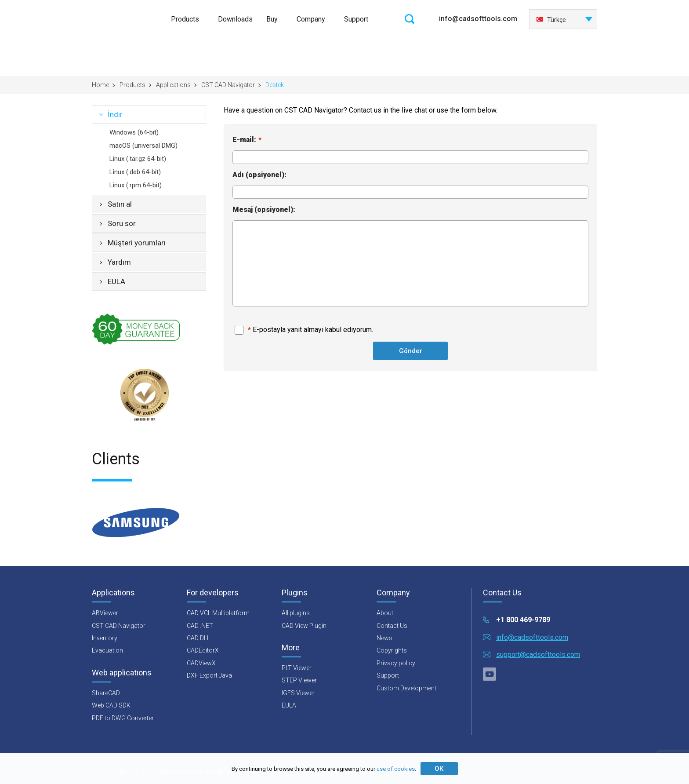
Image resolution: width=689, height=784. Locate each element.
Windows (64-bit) (134, 132)
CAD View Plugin (304, 626)
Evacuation (107, 650)
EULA (116, 281)
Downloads (235, 19)
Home (100, 85)
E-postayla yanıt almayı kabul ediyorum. (313, 330)
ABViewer (105, 613)
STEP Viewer (299, 680)
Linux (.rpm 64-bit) (136, 185)
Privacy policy (396, 663)
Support (356, 19)
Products (185, 19)
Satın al (120, 204)
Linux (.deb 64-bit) (135, 172)
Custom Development (406, 688)
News (384, 638)
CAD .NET (200, 626)
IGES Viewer (298, 693)
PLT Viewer (297, 668)
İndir (115, 114)
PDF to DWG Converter (123, 718)
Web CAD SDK (111, 705)
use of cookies (396, 769)
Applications (173, 85)
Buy (272, 19)
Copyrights (392, 650)
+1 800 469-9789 (523, 620)
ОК (439, 769)
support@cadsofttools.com (538, 655)
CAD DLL (198, 638)
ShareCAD (106, 693)
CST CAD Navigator (228, 85)
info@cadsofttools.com (478, 19)
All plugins (296, 613)
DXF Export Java (209, 675)
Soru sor (122, 223)
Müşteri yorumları (137, 243)
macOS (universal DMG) (143, 146)
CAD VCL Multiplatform (218, 613)
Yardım (119, 262)
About (385, 613)
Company (311, 19)
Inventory (105, 638)
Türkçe (551, 20)
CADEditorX (203, 650)
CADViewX (201, 663)
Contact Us (392, 626)
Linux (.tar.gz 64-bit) (138, 159)
